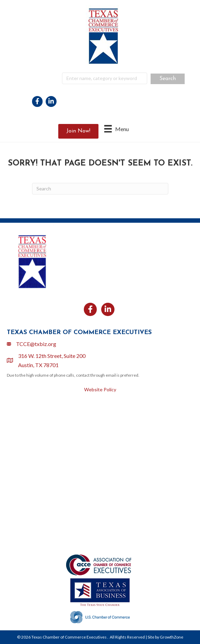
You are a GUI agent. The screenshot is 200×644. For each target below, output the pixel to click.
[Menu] (117, 129)
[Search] (100, 189)
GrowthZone (172, 637)
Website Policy (100, 389)
